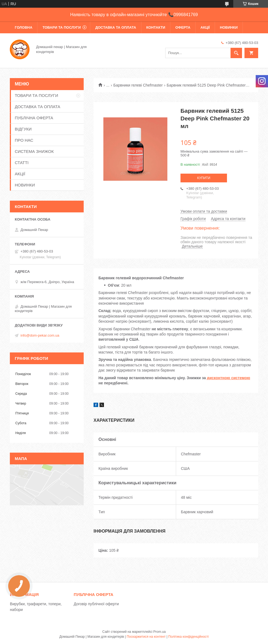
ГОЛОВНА (24, 27)
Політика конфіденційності (188, 637)
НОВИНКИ (229, 27)
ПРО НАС (24, 140)
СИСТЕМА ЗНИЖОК (34, 151)
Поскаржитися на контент (146, 637)
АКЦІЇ (205, 27)
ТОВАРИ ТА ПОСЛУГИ (62, 27)
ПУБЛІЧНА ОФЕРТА (34, 118)
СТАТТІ (22, 163)
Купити (204, 178)
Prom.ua (160, 632)
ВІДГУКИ (23, 129)
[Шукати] (236, 53)
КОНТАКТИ (156, 27)
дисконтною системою (229, 378)
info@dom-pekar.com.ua (40, 335)
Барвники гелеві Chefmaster (138, 85)
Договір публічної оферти (96, 604)
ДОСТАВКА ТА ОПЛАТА (116, 27)
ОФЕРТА (183, 27)
